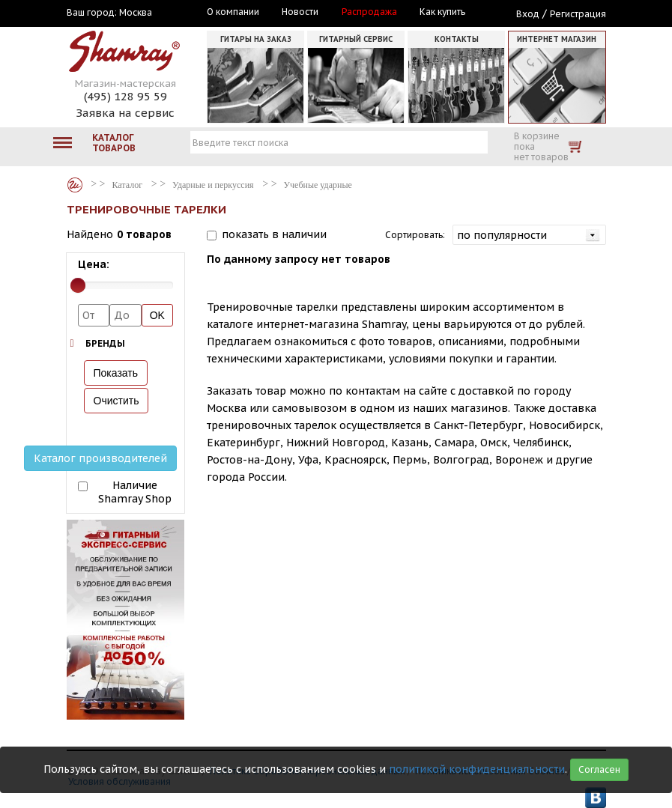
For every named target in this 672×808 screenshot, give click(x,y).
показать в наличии (274, 234)
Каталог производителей (100, 458)
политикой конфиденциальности (477, 769)
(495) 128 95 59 (125, 96)
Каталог (75, 185)
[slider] (78, 285)
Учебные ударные (318, 185)
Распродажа (369, 12)
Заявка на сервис (125, 113)
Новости (300, 12)
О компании (233, 12)
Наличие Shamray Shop (135, 492)
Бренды (105, 343)
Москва (136, 13)
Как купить (442, 12)
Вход (528, 14)
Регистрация (578, 14)
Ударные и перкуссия (213, 185)
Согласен (599, 769)
